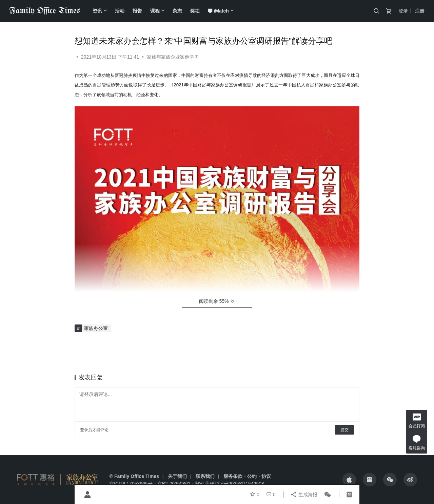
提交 (344, 430)
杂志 (177, 11)
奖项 (195, 11)
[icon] (349, 480)
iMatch (218, 11)
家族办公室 (96, 328)
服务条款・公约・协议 (247, 476)
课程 (155, 11)
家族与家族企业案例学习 (173, 57)
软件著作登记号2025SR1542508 (230, 484)
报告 (137, 11)
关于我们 (177, 476)
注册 (420, 11)
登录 (403, 11)
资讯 (97, 11)
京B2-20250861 (174, 484)
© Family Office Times (134, 476)
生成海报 (304, 495)
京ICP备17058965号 (131, 484)
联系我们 (205, 476)
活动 (120, 11)
